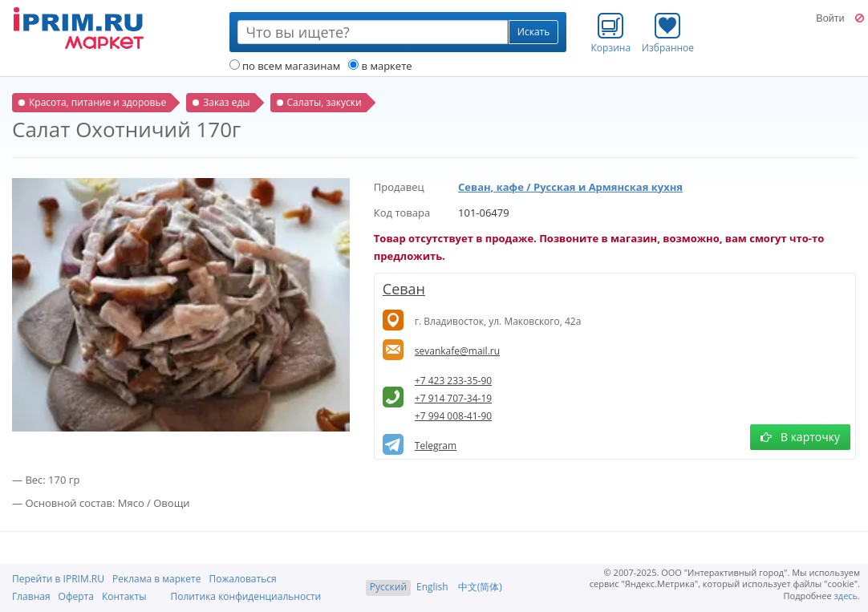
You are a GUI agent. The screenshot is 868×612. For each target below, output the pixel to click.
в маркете (380, 66)
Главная (31, 596)
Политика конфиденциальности (245, 596)
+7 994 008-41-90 (453, 416)
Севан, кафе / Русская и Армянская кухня (570, 187)
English (432, 587)
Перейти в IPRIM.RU (58, 579)
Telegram (436, 446)
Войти (830, 18)
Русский (388, 587)
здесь (846, 596)
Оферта (76, 596)
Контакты (124, 596)
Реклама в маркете (156, 579)
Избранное (668, 33)
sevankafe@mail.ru (457, 351)
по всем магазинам (285, 66)
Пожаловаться (242, 579)
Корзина (611, 33)
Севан (404, 289)
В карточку (800, 437)
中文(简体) (480, 587)
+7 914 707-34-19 (453, 398)
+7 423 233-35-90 (453, 381)
